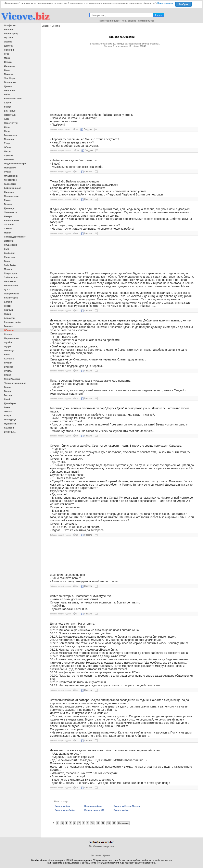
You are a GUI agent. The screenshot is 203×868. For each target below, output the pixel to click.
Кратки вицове (146, 21)
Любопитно (10, 180)
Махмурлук (10, 420)
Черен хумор (11, 34)
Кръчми (8, 310)
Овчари (8, 411)
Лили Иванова (12, 379)
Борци (8, 387)
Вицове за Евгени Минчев (127, 806)
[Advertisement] (122, 79)
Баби (7, 94)
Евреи (8, 103)
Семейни (9, 50)
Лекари (8, 216)
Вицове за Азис (62, 806)
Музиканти (10, 424)
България (10, 90)
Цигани (8, 86)
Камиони (9, 428)
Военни (8, 204)
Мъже (7, 58)
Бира (7, 261)
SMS (7, 249)
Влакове (9, 367)
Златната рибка (13, 322)
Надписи (9, 159)
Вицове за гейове (93, 806)
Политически (11, 196)
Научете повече (165, 3)
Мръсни (8, 38)
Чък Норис (10, 78)
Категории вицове (110, 21)
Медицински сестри (15, 164)
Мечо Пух (9, 350)
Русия (7, 172)
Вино (7, 407)
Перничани (10, 115)
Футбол (8, 342)
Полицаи (9, 139)
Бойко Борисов (13, 188)
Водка (7, 416)
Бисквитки (96, 856)
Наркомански (11, 338)
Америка (9, 359)
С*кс (7, 54)
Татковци (9, 225)
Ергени (8, 302)
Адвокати (9, 318)
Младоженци (11, 176)
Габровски (10, 184)
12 (103, 823)
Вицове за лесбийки (65, 810)
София (8, 334)
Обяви (8, 147)
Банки (7, 391)
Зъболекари (11, 277)
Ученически (11, 212)
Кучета (8, 371)
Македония (10, 168)
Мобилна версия (101, 846)
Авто (7, 119)
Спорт (7, 375)
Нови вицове (129, 21)
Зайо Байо (10, 265)
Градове (9, 326)
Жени (7, 70)
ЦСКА (7, 290)
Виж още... (10, 432)
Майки (8, 233)
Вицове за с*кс (121, 810)
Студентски (10, 245)
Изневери (9, 66)
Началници (10, 281)
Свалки (8, 62)
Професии (10, 25)
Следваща (123, 823)
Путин (7, 314)
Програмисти (11, 294)
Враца (8, 107)
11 (98, 823)
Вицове (46, 26)
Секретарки (10, 273)
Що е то (8, 155)
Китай (7, 399)
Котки (7, 355)
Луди (7, 131)
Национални (11, 285)
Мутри (8, 346)
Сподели (86, 129)
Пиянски (9, 74)
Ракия (7, 200)
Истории (9, 241)
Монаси (8, 269)
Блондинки (10, 82)
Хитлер (8, 229)
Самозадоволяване (15, 237)
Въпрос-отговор (13, 99)
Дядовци (9, 208)
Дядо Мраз (10, 403)
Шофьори (10, 253)
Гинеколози (10, 135)
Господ (8, 395)
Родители (9, 257)
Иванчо (8, 42)
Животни (9, 192)
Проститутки (11, 123)
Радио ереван (12, 220)
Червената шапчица (15, 383)
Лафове (8, 29)
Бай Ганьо (10, 111)
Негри (7, 151)
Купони (8, 363)
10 (92, 823)
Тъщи (7, 143)
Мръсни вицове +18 (94, 810)
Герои (7, 306)
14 (114, 823)
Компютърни (11, 298)
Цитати (107, 856)
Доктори (9, 46)
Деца (7, 127)
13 (109, 823)
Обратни (9, 330)
